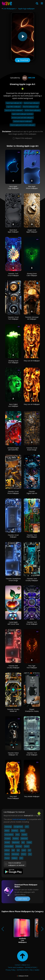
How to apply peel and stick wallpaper (23, 125)
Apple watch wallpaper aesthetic (22, 114)
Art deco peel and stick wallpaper (22, 118)
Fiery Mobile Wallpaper (32, 796)
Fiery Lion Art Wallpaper (32, 361)
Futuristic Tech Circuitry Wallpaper (32, 580)
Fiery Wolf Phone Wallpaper (13, 797)
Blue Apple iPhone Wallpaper (32, 187)
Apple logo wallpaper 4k (14, 103)
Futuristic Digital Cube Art (32, 492)
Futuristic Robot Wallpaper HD (13, 754)
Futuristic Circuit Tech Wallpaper (13, 318)
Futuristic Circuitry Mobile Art (13, 710)
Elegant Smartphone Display (32, 710)
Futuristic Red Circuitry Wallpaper (13, 667)
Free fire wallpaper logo (31, 107)
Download (23, 60)
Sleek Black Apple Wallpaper (13, 231)
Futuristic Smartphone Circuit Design (13, 580)
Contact (18, 965)
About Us (25, 965)
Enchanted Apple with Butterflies (13, 449)
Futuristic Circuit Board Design (32, 449)
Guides (37, 970)
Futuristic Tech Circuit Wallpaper (13, 274)
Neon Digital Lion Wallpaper (13, 405)
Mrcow (28, 78)
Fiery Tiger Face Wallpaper (32, 667)
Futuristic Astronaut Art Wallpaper (32, 318)
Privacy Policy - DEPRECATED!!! (17, 970)
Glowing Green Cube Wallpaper (32, 274)
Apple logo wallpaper (26, 9)
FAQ (31, 970)
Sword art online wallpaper (14, 110)
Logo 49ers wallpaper (14, 107)
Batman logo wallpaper (31, 103)
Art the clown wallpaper (32, 110)
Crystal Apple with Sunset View (13, 623)
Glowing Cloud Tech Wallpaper (13, 362)
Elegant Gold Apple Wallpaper (32, 231)
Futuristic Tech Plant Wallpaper (32, 536)
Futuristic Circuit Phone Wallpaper (13, 492)
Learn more (22, 899)
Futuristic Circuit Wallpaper (13, 536)
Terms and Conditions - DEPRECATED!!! (22, 967)
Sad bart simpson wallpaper (22, 121)
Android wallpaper (19, 819)
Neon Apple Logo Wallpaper (13, 187)
